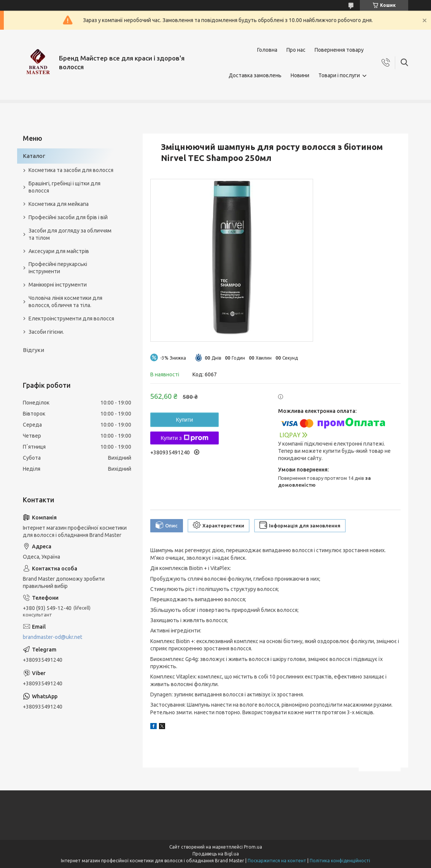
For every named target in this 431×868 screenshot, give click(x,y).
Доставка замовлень (255, 75)
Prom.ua (253, 847)
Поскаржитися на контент (277, 861)
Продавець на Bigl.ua (216, 854)
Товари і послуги (339, 75)
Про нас (296, 50)
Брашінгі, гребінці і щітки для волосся (64, 187)
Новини (300, 75)
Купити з (184, 438)
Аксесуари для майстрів (59, 251)
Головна (267, 50)
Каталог (34, 156)
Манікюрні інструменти (58, 285)
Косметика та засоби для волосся (71, 170)
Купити (185, 420)
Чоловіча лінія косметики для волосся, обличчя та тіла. (65, 302)
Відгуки (33, 350)
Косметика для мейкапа (59, 204)
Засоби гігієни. (46, 332)
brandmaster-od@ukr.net (52, 637)
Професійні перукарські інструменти (58, 268)
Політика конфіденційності (340, 861)
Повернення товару (339, 50)
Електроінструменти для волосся (71, 319)
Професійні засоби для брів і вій (68, 217)
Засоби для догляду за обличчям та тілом (70, 234)
